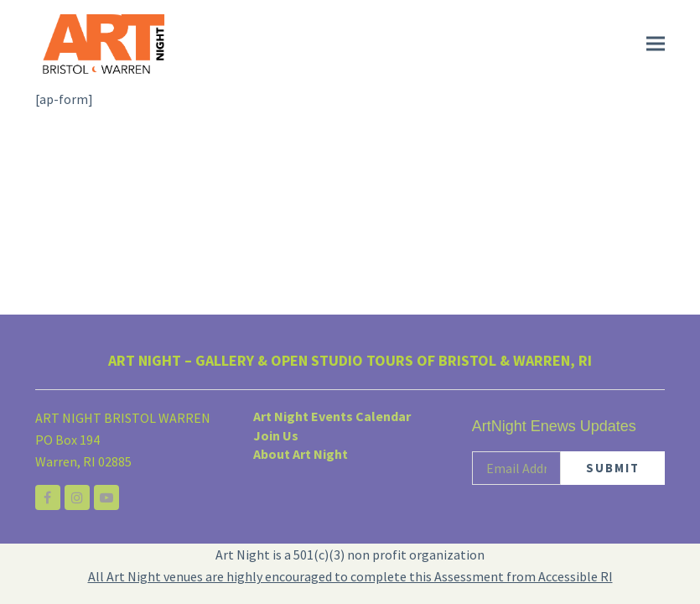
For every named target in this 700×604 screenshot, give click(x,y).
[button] (656, 44)
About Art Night (301, 454)
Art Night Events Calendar (332, 416)
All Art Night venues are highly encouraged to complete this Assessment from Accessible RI (350, 576)
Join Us (276, 435)
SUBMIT (613, 468)
